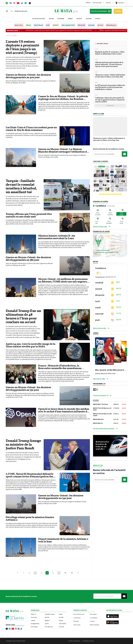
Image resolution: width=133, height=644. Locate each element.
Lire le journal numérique (110, 194)
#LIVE (48, 25)
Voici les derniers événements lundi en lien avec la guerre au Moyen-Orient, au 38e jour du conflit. (30, 264)
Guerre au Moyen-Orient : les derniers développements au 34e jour (61, 497)
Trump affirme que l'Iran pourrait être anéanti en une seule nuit (29, 215)
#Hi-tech (100, 25)
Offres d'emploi (95, 625)
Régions (47, 620)
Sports (98, 19)
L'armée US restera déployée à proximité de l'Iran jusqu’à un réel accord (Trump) (22, 47)
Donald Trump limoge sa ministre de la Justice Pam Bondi (23, 445)
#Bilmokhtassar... (111, 25)
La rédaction (94, 618)
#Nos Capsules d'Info (68, 25)
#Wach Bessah (38, 25)
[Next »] (78, 573)
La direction (77, 618)
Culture (89, 19)
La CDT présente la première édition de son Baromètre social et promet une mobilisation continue (110, 88)
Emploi (61, 620)
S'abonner (118, 11)
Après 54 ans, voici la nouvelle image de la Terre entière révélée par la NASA (31, 345)
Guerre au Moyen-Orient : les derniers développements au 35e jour (28, 389)
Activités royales (39, 19)
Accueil (8, 36)
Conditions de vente (88, 641)
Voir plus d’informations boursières (104, 428)
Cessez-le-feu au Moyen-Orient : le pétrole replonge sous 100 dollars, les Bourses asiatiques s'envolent (63, 98)
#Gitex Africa (19, 25)
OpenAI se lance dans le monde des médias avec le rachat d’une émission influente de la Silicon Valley (64, 410)
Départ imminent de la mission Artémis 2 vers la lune (63, 540)
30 (72, 573)
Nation (51, 19)
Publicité (88, 3)
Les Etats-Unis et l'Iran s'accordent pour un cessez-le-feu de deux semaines (31, 129)
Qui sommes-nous (79, 614)
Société (79, 19)
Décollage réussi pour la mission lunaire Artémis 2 (30, 519)
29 (65, 573)
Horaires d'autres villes (100, 226)
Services (110, 3)
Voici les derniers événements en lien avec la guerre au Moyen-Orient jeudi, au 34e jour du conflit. (62, 503)
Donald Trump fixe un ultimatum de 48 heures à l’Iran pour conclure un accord (23, 317)
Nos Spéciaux (49, 627)
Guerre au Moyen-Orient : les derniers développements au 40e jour (28, 76)
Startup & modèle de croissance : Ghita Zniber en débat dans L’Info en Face (110, 53)
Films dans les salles (99, 379)
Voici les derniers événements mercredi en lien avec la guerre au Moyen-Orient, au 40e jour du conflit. (31, 82)
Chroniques (34, 627)
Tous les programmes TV (101, 395)
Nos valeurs (93, 614)
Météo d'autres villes (100, 328)
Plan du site (77, 625)
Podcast (61, 627)
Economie (34, 617)
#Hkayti (28, 25)
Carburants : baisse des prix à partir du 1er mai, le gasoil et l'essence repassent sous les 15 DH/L (71, 30)
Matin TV (33, 614)
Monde (70, 19)
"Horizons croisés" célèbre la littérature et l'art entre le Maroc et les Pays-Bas (110, 76)
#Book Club (81, 25)
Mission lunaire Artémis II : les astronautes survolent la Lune (57, 237)
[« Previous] (18, 573)
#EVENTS (56, 25)
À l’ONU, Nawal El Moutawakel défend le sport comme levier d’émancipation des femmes (30, 475)
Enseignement (35, 624)
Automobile (62, 624)
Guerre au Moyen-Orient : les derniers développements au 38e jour (28, 259)
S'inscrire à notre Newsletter (101, 11)
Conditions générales (74, 641)
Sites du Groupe (98, 3)
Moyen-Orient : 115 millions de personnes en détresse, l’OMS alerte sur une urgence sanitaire (63, 280)
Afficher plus (110, 106)
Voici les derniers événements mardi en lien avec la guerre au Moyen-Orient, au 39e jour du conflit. (62, 156)
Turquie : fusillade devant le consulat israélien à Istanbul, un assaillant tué (21, 187)
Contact (92, 621)
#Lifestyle (91, 25)
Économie (61, 19)
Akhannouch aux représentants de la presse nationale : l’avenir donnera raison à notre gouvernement (109, 65)
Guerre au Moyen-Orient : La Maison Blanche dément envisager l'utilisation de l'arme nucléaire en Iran (63, 151)
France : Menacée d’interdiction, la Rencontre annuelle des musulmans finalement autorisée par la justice (60, 367)
